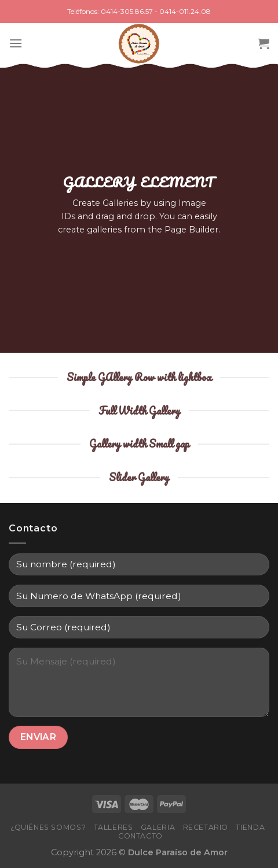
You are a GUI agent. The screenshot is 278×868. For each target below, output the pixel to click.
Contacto (140, 836)
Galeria (158, 827)
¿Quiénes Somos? (48, 827)
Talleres (114, 827)
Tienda (250, 827)
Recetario (206, 827)
